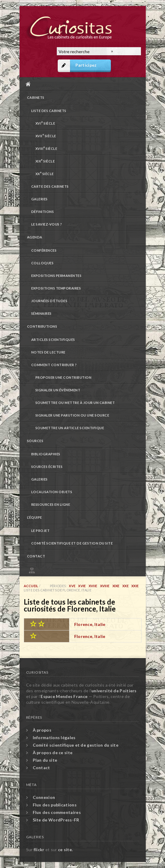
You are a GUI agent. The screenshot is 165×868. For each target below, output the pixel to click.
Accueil (81, 84)
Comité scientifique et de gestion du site (72, 543)
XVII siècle (46, 135)
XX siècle (45, 173)
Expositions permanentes (57, 276)
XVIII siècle (46, 148)
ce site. (65, 850)
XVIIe (93, 586)
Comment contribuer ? (54, 365)
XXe (125, 586)
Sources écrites (47, 467)
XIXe (116, 586)
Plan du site (84, 570)
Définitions (43, 212)
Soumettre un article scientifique (70, 428)
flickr (39, 850)
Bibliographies (46, 454)
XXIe (135, 586)
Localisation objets (52, 492)
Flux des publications (55, 805)
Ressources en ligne (51, 504)
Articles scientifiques (53, 340)
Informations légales (54, 737)
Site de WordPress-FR (56, 820)
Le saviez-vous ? (47, 224)
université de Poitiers (114, 691)
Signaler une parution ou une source (72, 415)
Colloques (43, 263)
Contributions (42, 326)
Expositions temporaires (56, 288)
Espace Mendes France (64, 696)
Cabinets (36, 97)
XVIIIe (105, 586)
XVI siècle (45, 123)
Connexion (44, 797)
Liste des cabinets (49, 111)
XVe (72, 586)
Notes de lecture (48, 352)
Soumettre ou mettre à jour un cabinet (75, 403)
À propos (42, 730)
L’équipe (35, 517)
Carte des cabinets (50, 186)
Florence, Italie (90, 624)
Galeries (40, 199)
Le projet (41, 531)
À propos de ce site (53, 753)
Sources (35, 441)
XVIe (82, 586)
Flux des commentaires (57, 812)
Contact (36, 556)
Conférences (44, 250)
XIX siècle (45, 161)
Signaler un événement (58, 390)
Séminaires (41, 313)
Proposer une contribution (64, 377)
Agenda (35, 237)
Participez (86, 65)
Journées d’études (49, 301)
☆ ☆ (37, 624)
